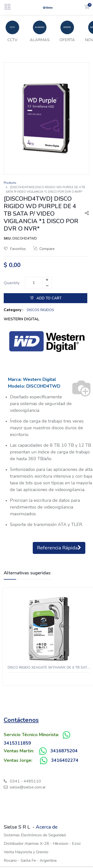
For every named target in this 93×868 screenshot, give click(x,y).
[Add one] (47, 280)
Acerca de (47, 827)
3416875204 (64, 751)
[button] (85, 214)
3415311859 (17, 743)
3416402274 (65, 760)
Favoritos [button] (15, 249)
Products (10, 183)
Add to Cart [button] (46, 298)
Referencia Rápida (59, 548)
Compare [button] (44, 249)
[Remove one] (47, 286)
